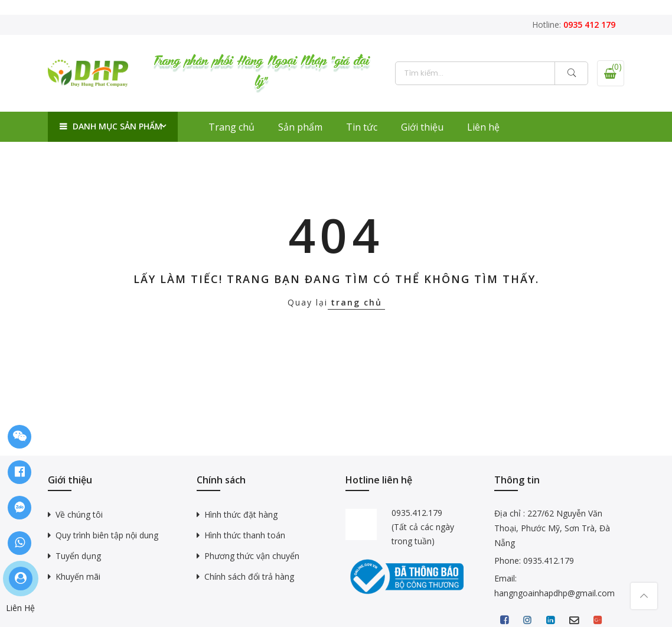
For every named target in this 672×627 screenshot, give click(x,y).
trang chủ (356, 302)
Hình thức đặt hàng (241, 514)
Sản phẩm (300, 127)
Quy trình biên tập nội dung (107, 535)
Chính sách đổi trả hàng (249, 576)
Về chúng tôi (79, 514)
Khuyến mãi (78, 576)
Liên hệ (483, 127)
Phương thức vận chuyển (252, 556)
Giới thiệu (422, 127)
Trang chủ (231, 127)
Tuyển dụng (78, 556)
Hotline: (574, 25)
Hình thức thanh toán (245, 535)
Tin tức (362, 127)
